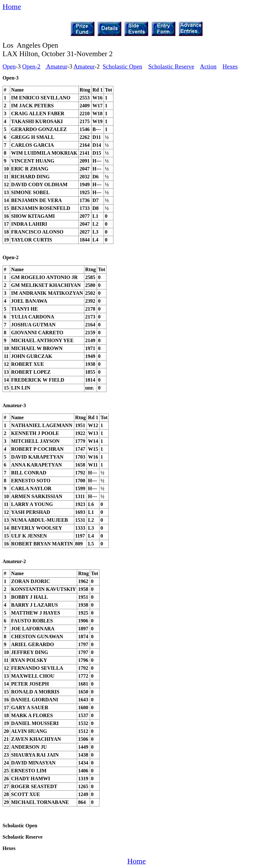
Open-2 (31, 66)
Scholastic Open (122, 66)
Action (208, 66)
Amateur (56, 66)
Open (9, 66)
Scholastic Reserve (171, 66)
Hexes (230, 66)
